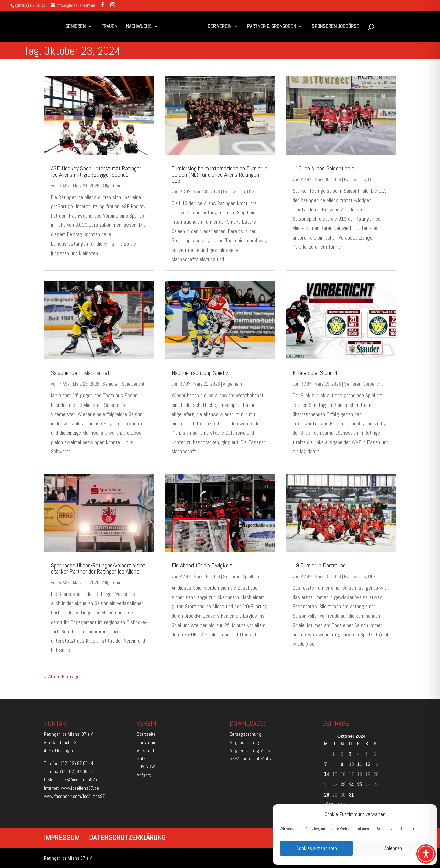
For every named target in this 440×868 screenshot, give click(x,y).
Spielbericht (133, 384)
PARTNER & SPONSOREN (269, 27)
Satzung (145, 758)
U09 (372, 576)
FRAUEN (111, 27)
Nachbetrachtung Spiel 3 (200, 373)
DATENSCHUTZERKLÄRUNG (127, 837)
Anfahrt (144, 775)
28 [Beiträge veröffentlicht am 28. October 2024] (327, 795)
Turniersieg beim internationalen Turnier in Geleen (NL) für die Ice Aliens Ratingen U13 (219, 174)
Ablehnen (393, 848)
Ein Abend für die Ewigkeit (202, 565)
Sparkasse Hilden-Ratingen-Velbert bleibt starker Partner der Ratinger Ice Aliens (98, 568)
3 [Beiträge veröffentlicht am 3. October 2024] (350, 754)
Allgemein (112, 186)
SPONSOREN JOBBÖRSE (333, 27)
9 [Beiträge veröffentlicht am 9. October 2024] (342, 764)
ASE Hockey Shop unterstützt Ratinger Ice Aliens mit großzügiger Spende (96, 171)
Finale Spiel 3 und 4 (315, 373)
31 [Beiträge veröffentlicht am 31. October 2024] (351, 795)
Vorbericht (373, 384)
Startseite (146, 734)
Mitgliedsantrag (244, 742)
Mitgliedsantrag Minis (250, 750)
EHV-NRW (146, 767)
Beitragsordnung (245, 734)
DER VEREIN (217, 27)
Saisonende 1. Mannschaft (81, 373)
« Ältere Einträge (62, 676)
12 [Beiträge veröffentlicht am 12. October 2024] (368, 764)
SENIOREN (77, 27)
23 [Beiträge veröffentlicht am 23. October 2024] (343, 784)
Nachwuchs (234, 192)
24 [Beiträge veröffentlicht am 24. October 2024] (351, 784)
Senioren (111, 384)
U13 (251, 192)
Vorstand (145, 750)
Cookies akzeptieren (317, 848)
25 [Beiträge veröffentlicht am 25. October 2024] (360, 784)
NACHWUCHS (141, 27)
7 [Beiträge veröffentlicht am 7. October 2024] (325, 764)
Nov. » (343, 804)
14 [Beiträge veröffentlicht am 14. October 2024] (327, 774)
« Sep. (328, 804)
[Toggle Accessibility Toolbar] (426, 854)
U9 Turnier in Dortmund (319, 565)
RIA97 (64, 186)
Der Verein (147, 742)
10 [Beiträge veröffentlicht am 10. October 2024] (351, 764)
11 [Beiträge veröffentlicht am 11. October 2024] (360, 764)
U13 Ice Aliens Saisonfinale (323, 168)
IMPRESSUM (62, 837)
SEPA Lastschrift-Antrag (252, 758)
